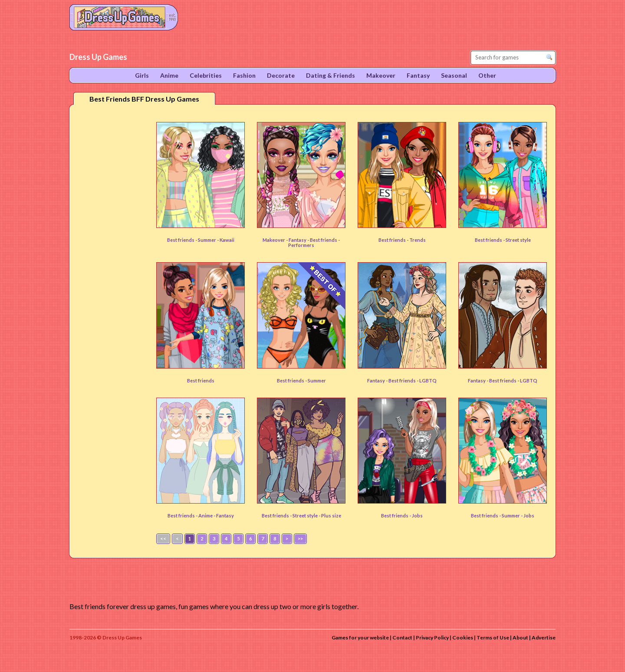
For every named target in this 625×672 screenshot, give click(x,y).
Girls (142, 75)
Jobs (417, 516)
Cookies (463, 637)
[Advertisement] (111, 247)
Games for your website (360, 637)
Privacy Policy (432, 637)
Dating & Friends (331, 75)
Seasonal (454, 75)
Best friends (201, 380)
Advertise (544, 637)
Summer (207, 240)
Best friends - (183, 240)
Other (487, 75)
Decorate (281, 75)
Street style (518, 240)
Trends (418, 240)
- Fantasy (224, 516)
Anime (206, 516)
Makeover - (276, 240)
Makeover (381, 75)
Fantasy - (378, 380)
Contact (402, 637)
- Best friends (323, 240)
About (520, 637)
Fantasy (298, 240)
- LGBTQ (427, 380)
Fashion (244, 75)
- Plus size (330, 516)
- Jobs (528, 516)
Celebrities (206, 75)
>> (300, 539)
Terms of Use (493, 637)
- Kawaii (226, 240)
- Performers (314, 242)
